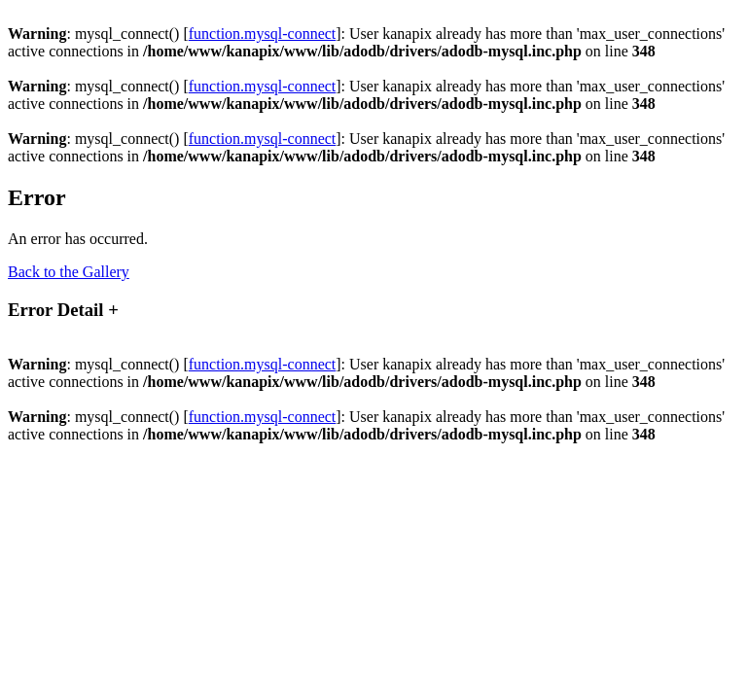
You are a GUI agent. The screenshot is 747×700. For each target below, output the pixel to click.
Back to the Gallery (69, 272)
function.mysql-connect (263, 34)
